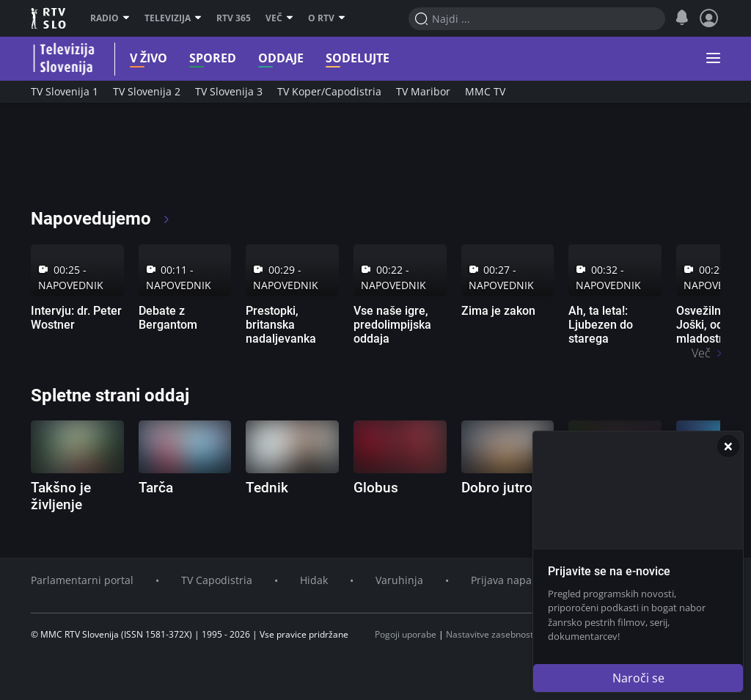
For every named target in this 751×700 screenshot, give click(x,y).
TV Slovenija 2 (147, 91)
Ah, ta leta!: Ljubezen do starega (601, 325)
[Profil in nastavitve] (709, 18)
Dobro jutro (497, 488)
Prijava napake (507, 580)
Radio (110, 18)
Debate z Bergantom (168, 318)
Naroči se (638, 678)
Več (279, 18)
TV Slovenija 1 (65, 91)
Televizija (173, 18)
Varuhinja (399, 580)
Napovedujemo (101, 219)
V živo (138, 58)
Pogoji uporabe (406, 634)
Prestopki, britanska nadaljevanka (281, 325)
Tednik (267, 488)
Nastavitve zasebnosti (491, 634)
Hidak (314, 580)
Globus (376, 488)
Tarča (156, 488)
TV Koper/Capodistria (329, 91)
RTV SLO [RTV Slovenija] (50, 18)
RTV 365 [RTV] (234, 18)
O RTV (327, 18)
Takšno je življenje (61, 496)
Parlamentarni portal (82, 580)
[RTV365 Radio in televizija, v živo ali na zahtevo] (164, 161)
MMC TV (485, 91)
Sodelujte (347, 58)
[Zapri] (728, 446)
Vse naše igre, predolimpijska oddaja (392, 325)
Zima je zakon (498, 311)
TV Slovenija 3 (229, 91)
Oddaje (270, 58)
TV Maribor (423, 91)
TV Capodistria (217, 580)
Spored (202, 58)
